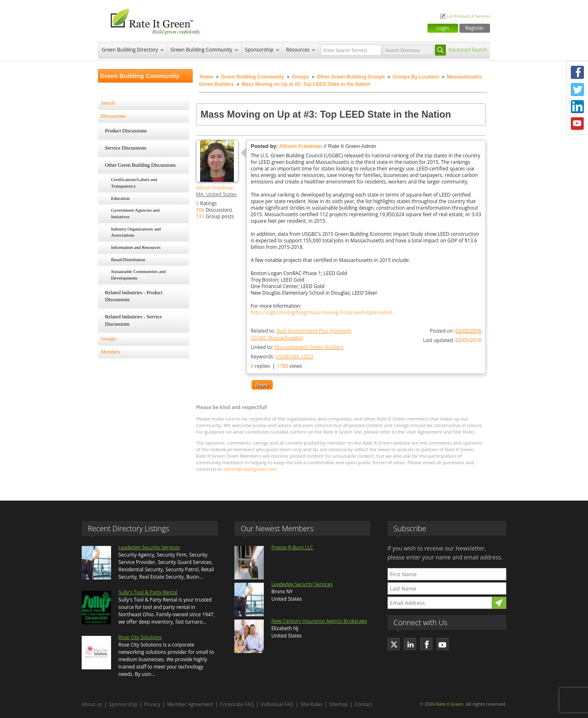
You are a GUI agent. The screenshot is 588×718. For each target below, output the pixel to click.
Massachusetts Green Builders (309, 347)
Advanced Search (468, 50)
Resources (298, 50)
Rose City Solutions (140, 637)
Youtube (577, 124)
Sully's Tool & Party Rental (148, 592)
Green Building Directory (130, 50)
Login (443, 28)
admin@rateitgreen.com (250, 469)
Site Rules (312, 704)
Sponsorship (259, 50)
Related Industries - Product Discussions (134, 296)
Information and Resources (136, 247)
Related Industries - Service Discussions (134, 320)
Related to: (301, 334)
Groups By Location (416, 77)
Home (206, 77)
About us (92, 704)
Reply (262, 385)
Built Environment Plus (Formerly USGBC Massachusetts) (301, 334)
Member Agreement (190, 704)
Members (111, 352)
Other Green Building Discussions (140, 165)
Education (120, 198)
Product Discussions (126, 131)
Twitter (577, 89)
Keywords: (282, 357)
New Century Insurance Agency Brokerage (319, 621)
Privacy (152, 704)
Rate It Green (449, 704)
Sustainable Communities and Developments (138, 275)
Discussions (113, 116)
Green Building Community (202, 50)
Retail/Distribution (128, 259)
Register (475, 28)
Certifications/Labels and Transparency (134, 183)
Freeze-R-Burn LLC (292, 547)
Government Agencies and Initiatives (135, 213)
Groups (300, 77)
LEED (307, 357)
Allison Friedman (215, 188)
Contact (364, 704)
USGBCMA (287, 357)
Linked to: (297, 347)
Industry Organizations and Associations (136, 232)
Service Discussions (126, 148)
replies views (276, 366)
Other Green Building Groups (351, 77)
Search (108, 103)
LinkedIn (577, 107)
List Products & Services (468, 16)
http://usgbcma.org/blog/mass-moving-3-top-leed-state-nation (322, 313)
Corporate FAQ (237, 704)
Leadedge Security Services (149, 547)
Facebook (577, 72)
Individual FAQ (277, 704)
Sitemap (339, 704)
